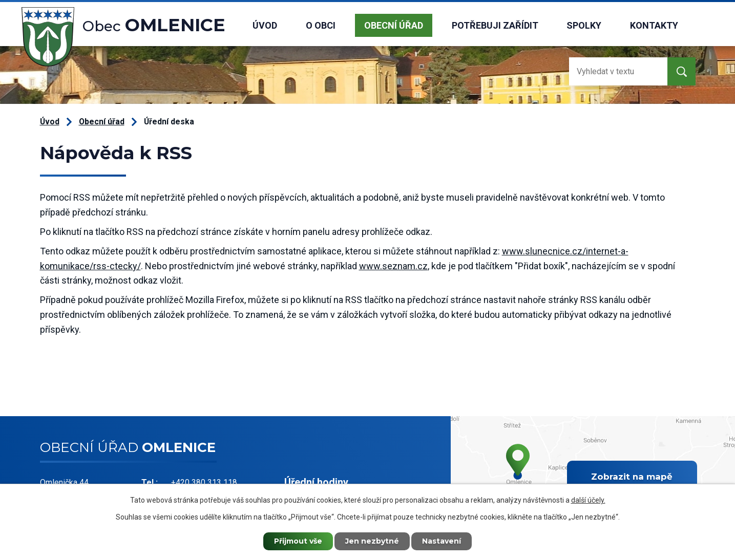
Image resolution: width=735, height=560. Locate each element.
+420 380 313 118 (204, 482)
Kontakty (654, 25)
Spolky (584, 25)
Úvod (265, 25)
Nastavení (442, 541)
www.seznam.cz (393, 266)
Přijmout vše (298, 541)
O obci (321, 25)
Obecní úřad (394, 25)
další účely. (588, 500)
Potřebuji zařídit (495, 25)
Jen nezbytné (372, 541)
